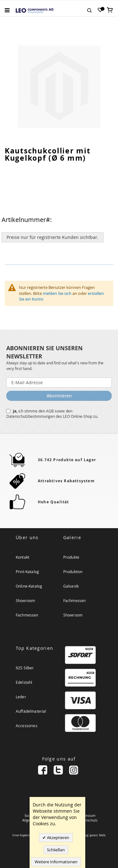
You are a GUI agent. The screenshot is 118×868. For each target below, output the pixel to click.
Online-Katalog (29, 586)
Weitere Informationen (56, 862)
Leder (21, 697)
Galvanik (71, 586)
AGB (50, 411)
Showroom (25, 600)
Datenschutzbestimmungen (31, 416)
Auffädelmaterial (31, 711)
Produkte (71, 557)
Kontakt (22, 557)
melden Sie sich (57, 293)
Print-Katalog (27, 572)
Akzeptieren (58, 838)
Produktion (73, 572)
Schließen (56, 850)
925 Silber (25, 668)
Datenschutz (88, 820)
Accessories (27, 726)
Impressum (87, 816)
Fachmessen (27, 615)
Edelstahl (24, 682)
